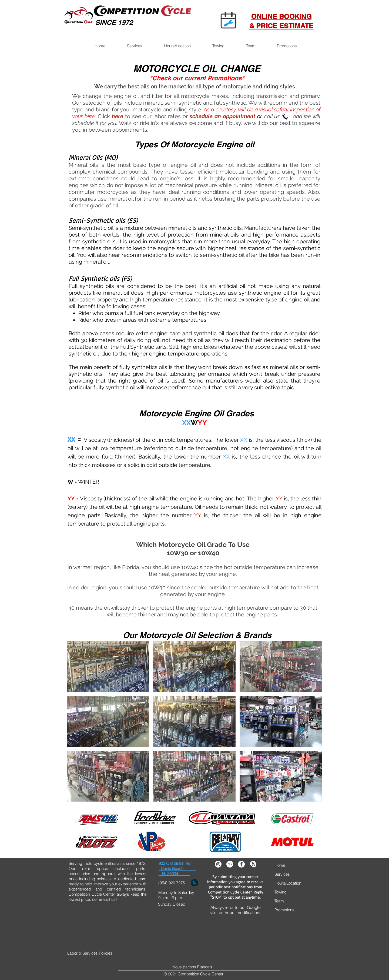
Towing (281, 892)
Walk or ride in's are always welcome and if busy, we (185, 123)
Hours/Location (288, 883)
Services (282, 874)
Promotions (284, 910)
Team (279, 901)
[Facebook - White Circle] (241, 864)
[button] (134, 46)
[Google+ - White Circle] (230, 864)
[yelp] (253, 864)
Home (280, 865)
